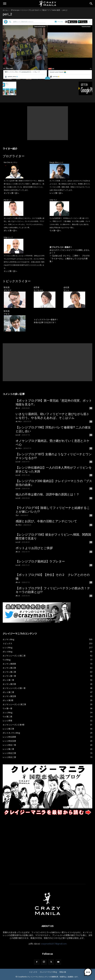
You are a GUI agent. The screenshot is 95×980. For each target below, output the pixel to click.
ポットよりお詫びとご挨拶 (34, 548)
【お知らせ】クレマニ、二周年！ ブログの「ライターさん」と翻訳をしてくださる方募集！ (70, 258)
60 (91, 408)
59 (91, 422)
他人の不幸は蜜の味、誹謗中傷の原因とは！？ (47, 494)
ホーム (5, 10)
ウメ (17, 515)
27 (91, 596)
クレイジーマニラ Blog (48, 972)
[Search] (91, 4)
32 (91, 542)
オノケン (19, 421)
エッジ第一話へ (10, 271)
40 (91, 475)
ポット (18, 408)
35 (91, 498)
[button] (5, 4)
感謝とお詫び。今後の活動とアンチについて (46, 521)
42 (91, 435)
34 (91, 515)
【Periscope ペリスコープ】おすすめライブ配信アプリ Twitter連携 (35, 10)
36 (91, 489)
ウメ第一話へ (55, 230)
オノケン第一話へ (11, 193)
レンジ (18, 435)
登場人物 (63, 972)
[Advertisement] (48, 123)
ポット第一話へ (10, 230)
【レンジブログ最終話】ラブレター (40, 561)
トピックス (33, 972)
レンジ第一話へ (56, 193)
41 (91, 448)
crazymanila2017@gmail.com (54, 944)
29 (91, 565)
